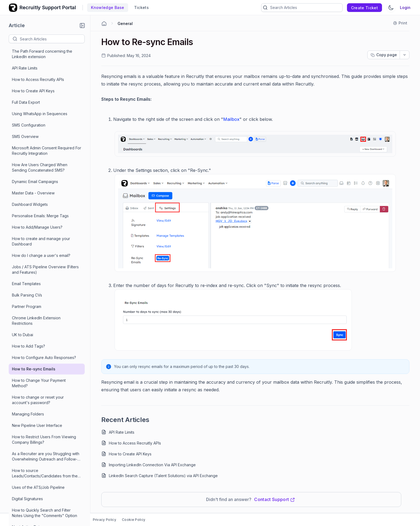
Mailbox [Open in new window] (231, 119)
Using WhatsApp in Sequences (40, 114)
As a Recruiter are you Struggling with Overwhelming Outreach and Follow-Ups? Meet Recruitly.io (46, 457)
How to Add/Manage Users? (37, 227)
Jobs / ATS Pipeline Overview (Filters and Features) (45, 270)
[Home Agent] (104, 24)
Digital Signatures (27, 499)
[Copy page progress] (384, 55)
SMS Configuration (29, 125)
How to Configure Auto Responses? (44, 358)
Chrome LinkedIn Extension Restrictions (36, 321)
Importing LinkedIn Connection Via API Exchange (152, 465)
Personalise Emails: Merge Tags (40, 216)
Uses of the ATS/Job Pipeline (38, 487)
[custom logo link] (13, 8)
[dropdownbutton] (405, 55)
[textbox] (52, 39)
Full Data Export (26, 102)
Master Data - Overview (33, 193)
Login (405, 7)
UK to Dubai (23, 335)
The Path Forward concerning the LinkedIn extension (42, 54)
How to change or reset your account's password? (38, 400)
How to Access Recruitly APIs (38, 79)
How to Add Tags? (29, 346)
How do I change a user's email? (41, 255)
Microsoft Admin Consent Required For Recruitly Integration (47, 151)
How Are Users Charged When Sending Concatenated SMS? (40, 167)
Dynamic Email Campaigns (35, 182)
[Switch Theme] (391, 8)
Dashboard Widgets (30, 204)
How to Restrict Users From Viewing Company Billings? (44, 440)
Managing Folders (28, 414)
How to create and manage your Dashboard (41, 241)
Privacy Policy (105, 520)
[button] (82, 26)
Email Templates (26, 284)
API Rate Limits (25, 68)
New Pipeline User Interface (37, 425)
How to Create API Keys (33, 91)
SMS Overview (25, 136)
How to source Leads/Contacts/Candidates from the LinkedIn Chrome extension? (45, 473)
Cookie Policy (134, 520)
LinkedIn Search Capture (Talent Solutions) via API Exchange (163, 476)
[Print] (400, 23)
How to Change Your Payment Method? (39, 383)
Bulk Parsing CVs (27, 295)
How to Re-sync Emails (34, 369)
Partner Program (27, 306)
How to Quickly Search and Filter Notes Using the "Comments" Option (45, 513)
